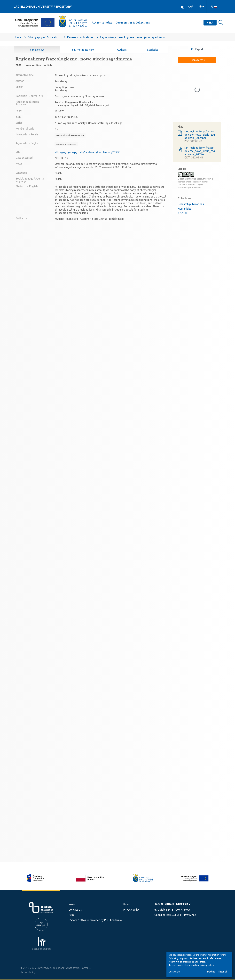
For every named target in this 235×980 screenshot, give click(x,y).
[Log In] (202, 6)
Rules (127, 904)
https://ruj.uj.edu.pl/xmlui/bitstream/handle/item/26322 (87, 152)
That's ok (223, 972)
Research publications (80, 37)
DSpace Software (79, 920)
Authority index (102, 23)
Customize (174, 972)
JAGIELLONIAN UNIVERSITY (172, 904)
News (72, 904)
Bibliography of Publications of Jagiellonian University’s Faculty (44, 37)
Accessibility (28, 972)
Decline (211, 972)
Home (17, 37)
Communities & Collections (133, 23)
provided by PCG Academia (106, 920)
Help (210, 23)
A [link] (189, 7)
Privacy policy (131, 910)
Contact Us (75, 910)
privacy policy (207, 965)
